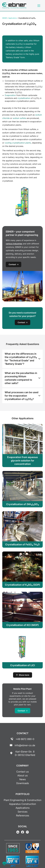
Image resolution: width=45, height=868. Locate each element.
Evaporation (10, 95)
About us (22, 776)
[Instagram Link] (27, 832)
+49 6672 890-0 (25, 739)
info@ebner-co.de (25, 745)
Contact (13, 264)
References (23, 816)
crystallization (24, 98)
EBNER (5, 18)
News (22, 779)
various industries (14, 244)
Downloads (23, 783)
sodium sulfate (19, 118)
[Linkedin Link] (18, 832)
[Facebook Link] (23, 832)
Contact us (22, 772)
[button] (4, 864)
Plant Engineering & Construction (23, 800)
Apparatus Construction (23, 804)
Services (22, 812)
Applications (13, 18)
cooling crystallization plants (18, 143)
